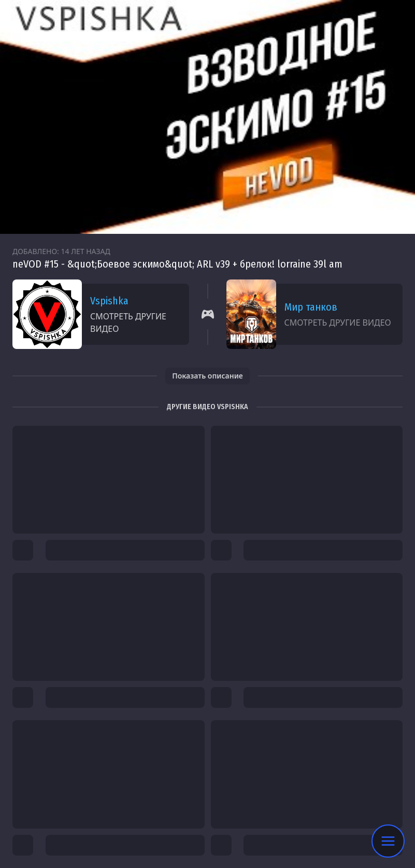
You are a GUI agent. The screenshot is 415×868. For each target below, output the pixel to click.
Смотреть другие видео (128, 323)
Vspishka (109, 301)
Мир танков (311, 307)
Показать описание (208, 376)
